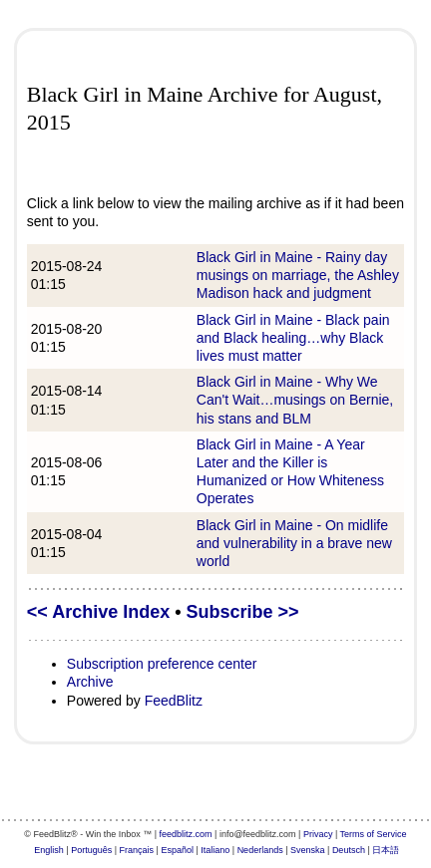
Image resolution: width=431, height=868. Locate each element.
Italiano (215, 850)
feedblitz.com (186, 834)
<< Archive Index (98, 612)
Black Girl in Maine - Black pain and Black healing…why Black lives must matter (293, 338)
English (49, 850)
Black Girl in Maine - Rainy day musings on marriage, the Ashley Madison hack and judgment (298, 275)
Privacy (318, 834)
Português (91, 850)
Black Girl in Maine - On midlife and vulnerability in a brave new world (294, 543)
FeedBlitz (174, 701)
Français (137, 850)
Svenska (308, 850)
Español (177, 850)
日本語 (386, 850)
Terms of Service (374, 834)
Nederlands (260, 850)
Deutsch (349, 850)
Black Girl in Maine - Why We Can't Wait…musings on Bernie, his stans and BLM (295, 400)
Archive (90, 682)
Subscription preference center (162, 664)
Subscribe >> (243, 612)
